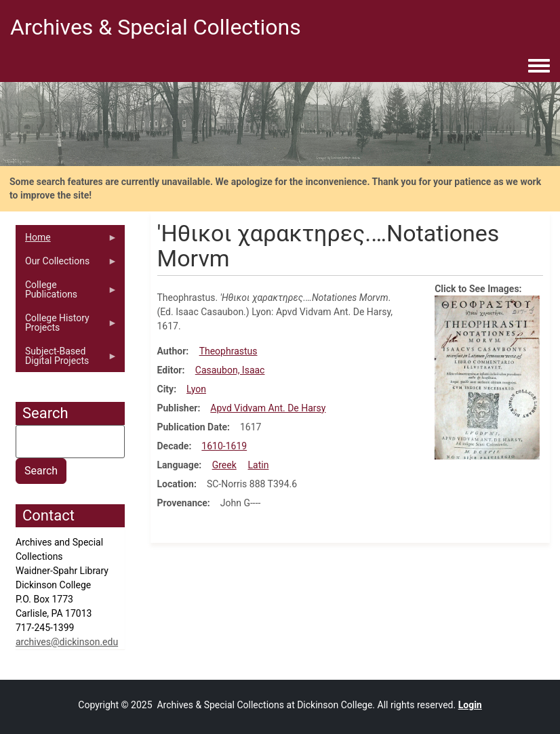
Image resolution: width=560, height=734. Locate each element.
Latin (259, 465)
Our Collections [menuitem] (66, 264)
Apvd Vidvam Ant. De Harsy (268, 408)
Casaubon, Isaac (230, 370)
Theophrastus (228, 351)
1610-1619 (224, 446)
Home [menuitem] (66, 241)
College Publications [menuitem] (66, 293)
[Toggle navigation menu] (539, 66)
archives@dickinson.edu (67, 642)
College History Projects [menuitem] (66, 326)
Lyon (196, 389)
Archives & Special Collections (156, 27)
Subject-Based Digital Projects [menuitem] (66, 359)
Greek (224, 465)
